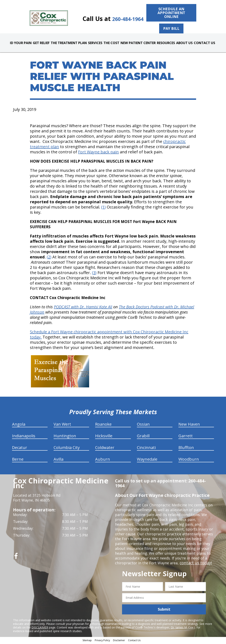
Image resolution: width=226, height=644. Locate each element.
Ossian (143, 425)
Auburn (103, 460)
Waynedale (147, 460)
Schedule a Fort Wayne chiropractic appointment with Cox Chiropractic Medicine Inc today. (109, 335)
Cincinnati (146, 448)
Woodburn (189, 460)
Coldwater (105, 448)
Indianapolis (24, 437)
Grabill (143, 437)
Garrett (186, 437)
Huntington (65, 437)
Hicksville (104, 437)
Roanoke (103, 425)
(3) (94, 273)
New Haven (189, 425)
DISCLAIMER (40, 628)
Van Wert (62, 425)
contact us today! (195, 564)
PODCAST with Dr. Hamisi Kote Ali (83, 308)
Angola (19, 425)
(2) (49, 258)
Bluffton (186, 448)
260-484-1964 (123, 19)
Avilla (59, 460)
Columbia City (67, 448)
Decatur (20, 448)
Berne (18, 460)
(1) (103, 208)
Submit (164, 610)
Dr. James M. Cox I (183, 628)
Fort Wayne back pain (98, 153)
